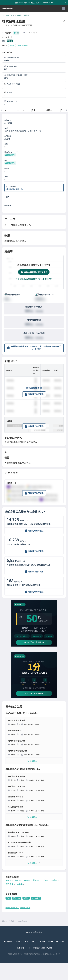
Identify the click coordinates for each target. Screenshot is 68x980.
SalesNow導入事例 (34, 932)
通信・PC (17, 898)
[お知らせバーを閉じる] (65, 3)
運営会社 (60, 941)
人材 (8, 898)
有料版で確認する (16, 189)
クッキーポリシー (45, 941)
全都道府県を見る (12, 908)
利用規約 (8, 941)
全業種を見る (25, 908)
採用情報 (21, 948)
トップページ (7, 15)
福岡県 (27, 15)
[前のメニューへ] (1, 110)
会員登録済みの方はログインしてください (34, 279)
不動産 (10, 41)
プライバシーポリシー (25, 941)
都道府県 (18, 15)
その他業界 (36, 898)
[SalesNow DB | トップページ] (8, 9)
